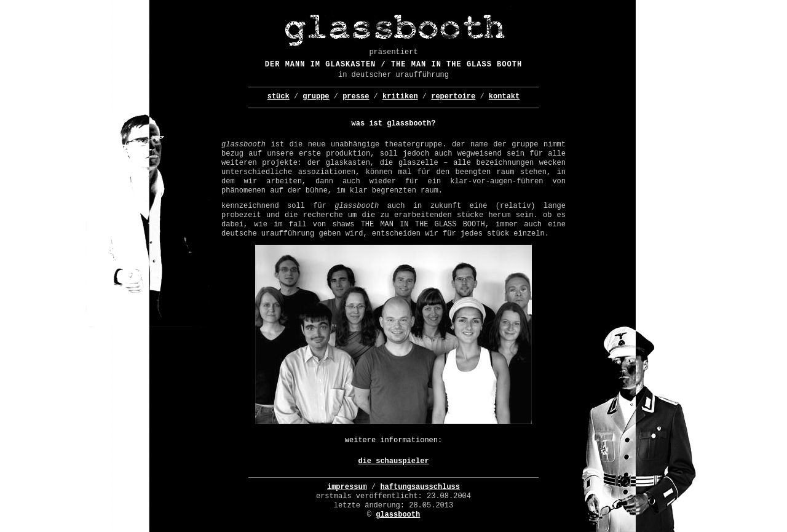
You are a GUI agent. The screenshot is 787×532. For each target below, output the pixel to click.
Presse (356, 97)
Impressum (347, 487)
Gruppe (316, 97)
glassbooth (398, 515)
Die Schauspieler (393, 461)
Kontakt (504, 97)
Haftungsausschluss (420, 487)
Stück (279, 97)
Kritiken (400, 97)
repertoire (453, 97)
